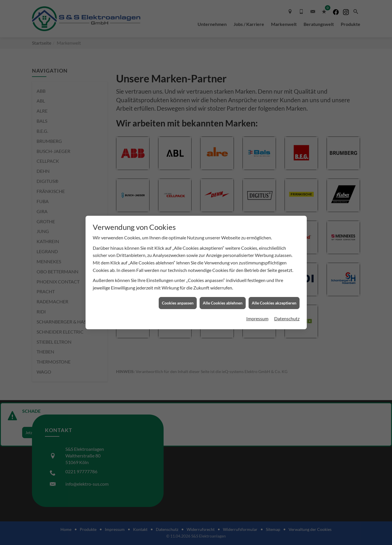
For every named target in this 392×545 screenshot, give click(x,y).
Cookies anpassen (178, 303)
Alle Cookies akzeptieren (274, 303)
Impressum (257, 318)
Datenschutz (287, 318)
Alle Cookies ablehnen (223, 303)
